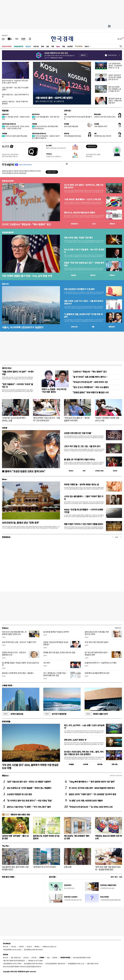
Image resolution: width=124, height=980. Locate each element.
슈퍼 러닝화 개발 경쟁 (71, 126)
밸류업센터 (112, 327)
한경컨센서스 (75, 224)
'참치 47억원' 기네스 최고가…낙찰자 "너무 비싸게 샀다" (46, 419)
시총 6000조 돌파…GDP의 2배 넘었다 (54, 98)
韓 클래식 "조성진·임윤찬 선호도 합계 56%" (24, 471)
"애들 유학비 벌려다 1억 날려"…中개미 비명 (18, 373)
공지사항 (52, 877)
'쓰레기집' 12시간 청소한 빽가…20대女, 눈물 (15, 419)
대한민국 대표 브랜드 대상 (20, 815)
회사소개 (5, 947)
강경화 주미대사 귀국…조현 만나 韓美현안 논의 (14, 654)
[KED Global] (23, 39)
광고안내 (29, 947)
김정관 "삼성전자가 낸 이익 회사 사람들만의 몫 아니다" (115, 77)
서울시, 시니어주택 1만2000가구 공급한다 (23, 327)
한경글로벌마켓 (18, 46)
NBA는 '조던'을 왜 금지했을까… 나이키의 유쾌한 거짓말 (84, 511)
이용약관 (55, 958)
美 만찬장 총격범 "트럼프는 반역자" (56, 632)
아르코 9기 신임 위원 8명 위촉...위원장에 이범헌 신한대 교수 (14, 633)
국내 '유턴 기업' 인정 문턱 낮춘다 (97, 642)
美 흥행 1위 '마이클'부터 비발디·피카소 (80, 459)
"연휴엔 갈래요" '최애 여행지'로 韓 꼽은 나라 (91, 392)
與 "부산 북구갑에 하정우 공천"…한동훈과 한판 (97, 654)
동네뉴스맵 (74, 327)
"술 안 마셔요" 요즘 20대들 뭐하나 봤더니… (90, 377)
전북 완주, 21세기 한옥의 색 (75, 740)
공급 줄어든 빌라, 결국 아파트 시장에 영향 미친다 (15, 868)
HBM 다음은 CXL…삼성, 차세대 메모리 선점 (15, 95)
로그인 (120, 39)
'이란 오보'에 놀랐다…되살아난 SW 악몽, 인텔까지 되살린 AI (46, 137)
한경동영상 (6, 537)
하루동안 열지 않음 (112, 55)
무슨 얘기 (47, 663)
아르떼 (4, 428)
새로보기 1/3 (118, 628)
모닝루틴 (70, 46)
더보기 (87, 46)
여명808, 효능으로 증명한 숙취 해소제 (108, 837)
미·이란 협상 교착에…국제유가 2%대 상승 (16, 118)
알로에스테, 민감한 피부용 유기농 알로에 (46, 837)
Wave (58, 46)
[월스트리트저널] (17, 39)
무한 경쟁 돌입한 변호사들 (72, 136)
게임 (64, 46)
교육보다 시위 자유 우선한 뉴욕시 (105, 117)
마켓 (112, 224)
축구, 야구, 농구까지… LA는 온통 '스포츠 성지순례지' (84, 727)
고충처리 (21, 947)
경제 (42, 46)
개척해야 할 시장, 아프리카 (103, 136)
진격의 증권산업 (13, 714)
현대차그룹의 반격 (96, 714)
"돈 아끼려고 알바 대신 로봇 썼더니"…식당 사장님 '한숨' (29, 801)
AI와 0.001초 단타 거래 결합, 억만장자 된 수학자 (97, 633)
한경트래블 (6, 721)
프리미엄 (79, 46)
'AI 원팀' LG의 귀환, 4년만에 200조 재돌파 (86, 801)
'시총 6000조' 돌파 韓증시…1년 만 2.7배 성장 (82, 199)
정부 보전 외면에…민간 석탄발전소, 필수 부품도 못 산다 (115, 89)
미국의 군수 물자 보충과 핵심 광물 (14, 136)
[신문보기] (3, 39)
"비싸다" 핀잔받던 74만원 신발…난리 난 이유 (108, 419)
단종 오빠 (68, 867)
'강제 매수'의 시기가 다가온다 (44, 867)
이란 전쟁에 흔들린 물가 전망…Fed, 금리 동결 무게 (27, 276)
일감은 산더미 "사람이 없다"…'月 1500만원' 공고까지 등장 (92, 794)
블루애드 (37, 947)
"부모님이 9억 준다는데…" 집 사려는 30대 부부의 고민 (91, 807)
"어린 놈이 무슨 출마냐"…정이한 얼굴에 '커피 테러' (77, 419)
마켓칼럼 (34, 124)
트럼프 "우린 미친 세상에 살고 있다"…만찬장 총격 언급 (84, 264)
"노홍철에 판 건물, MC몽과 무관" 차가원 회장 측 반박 (83, 316)
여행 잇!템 (114, 764)
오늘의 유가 (5, 114)
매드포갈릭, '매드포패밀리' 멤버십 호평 (77, 837)
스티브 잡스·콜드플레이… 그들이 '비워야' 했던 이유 (84, 498)
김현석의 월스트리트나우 (9, 124)
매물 (93, 327)
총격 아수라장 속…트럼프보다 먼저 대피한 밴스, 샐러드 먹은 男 (15, 82)
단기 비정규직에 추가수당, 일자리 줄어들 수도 (78, 118)
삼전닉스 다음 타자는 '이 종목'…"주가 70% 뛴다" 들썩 (29, 807)
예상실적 (74, 275)
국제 (53, 46)
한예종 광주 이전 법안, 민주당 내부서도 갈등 (59, 652)
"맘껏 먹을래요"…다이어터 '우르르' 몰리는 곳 (17, 386)
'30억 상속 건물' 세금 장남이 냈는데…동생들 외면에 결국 (108, 868)
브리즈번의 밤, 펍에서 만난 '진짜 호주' (21, 523)
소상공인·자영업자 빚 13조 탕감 (19, 794)
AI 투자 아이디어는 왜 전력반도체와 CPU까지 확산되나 (45, 127)
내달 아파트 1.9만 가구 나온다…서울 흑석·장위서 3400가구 (84, 302)
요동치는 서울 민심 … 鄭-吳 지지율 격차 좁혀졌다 (15, 102)
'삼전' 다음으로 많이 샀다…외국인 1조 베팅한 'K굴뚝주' (29, 782)
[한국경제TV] (10, 39)
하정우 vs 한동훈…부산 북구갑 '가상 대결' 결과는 (54, 391)
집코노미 (28, 46)
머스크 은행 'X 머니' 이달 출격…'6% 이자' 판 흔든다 (84, 251)
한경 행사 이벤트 (8, 877)
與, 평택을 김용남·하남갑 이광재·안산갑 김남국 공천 (20, 664)
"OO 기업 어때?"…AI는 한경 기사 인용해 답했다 (15, 89)
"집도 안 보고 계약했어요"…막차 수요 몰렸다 (91, 387)
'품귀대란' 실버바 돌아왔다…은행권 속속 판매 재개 (115, 101)
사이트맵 (34, 958)
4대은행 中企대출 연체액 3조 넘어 (97, 673)
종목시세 (93, 275)
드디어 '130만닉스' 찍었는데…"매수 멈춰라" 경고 (26, 224)
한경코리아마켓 (7, 46)
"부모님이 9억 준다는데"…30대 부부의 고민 (90, 382)
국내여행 (85, 764)
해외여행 (100, 764)
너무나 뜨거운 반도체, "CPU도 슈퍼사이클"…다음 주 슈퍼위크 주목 (16, 127)
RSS (48, 958)
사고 (121, 877)
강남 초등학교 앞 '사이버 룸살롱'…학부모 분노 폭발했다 (29, 788)
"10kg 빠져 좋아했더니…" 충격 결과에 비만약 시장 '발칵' (92, 782)
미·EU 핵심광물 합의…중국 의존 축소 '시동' (46, 118)
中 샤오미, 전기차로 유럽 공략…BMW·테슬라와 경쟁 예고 (92, 788)
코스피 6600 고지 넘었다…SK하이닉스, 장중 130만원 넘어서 (84, 186)
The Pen (5, 846)
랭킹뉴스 (5, 776)
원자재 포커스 (36, 114)
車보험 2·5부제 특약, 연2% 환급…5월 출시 (18, 673)
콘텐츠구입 (17, 958)
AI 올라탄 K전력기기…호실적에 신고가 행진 (101, 663)
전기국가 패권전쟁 (55, 714)
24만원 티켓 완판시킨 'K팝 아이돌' (78, 433)
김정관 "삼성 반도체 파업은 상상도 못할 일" (56, 643)
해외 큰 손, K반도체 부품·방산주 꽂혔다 (80, 213)
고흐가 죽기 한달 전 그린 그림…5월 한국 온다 (82, 446)
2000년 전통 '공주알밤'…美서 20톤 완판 (15, 837)
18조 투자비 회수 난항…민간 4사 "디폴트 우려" (19, 642)
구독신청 (13, 947)
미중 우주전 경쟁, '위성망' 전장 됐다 (78, 238)
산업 (47, 46)
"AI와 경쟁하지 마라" (101, 126)
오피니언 (36, 46)
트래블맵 (71, 764)
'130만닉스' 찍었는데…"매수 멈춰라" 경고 (90, 372)
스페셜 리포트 (7, 685)
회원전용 (5, 111)
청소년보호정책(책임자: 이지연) (82, 958)
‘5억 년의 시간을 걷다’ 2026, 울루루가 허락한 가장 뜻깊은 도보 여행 (30, 766)
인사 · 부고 (114, 877)
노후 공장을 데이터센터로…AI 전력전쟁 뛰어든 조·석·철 (115, 66)
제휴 (12, 958)
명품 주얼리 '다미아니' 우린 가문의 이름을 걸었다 (84, 524)
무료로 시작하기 (52, 172)
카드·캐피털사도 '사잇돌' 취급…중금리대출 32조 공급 (55, 674)
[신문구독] (30, 39)
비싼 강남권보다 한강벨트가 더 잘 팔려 (79, 289)
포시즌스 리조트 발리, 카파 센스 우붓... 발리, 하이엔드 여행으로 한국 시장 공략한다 (84, 753)
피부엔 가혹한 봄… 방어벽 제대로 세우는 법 (81, 484)
